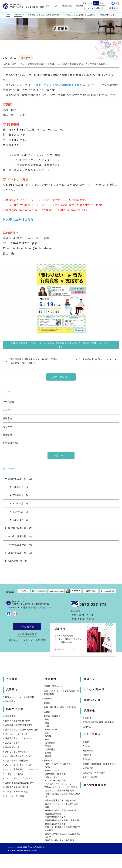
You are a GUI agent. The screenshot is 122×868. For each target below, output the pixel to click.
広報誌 (47, 712)
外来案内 (12, 679)
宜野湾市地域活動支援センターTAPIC (23, 783)
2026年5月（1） (20, 487)
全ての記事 (9, 402)
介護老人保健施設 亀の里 (17, 787)
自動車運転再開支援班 (55, 774)
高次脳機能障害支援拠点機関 (19, 725)
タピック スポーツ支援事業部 (59, 764)
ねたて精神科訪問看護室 (17, 761)
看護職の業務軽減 (53, 814)
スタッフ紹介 (92, 734)
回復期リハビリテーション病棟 (20, 697)
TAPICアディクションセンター (59, 784)
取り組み (48, 761)
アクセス (89, 8)
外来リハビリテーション (17, 734)
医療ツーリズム (52, 777)
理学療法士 (88, 751)
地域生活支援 (67, 6)
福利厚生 (87, 727)
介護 (47, 726)
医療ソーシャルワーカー (94, 773)
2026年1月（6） (20, 520)
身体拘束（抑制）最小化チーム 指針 (62, 810)
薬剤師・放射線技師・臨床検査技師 (99, 764)
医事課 (48, 753)
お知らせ (7, 410)
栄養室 (48, 746)
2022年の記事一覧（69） (19, 553)
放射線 (48, 736)
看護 (47, 723)
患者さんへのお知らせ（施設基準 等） (27, 642)
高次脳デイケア (12, 743)
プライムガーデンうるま (17, 792)
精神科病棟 (10, 701)
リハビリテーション (54, 730)
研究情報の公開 (11, 443)
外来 (48, 6)
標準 (96, 3)
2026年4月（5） (20, 495)
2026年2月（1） (20, 512)
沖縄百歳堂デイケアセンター (19, 738)
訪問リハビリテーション (17, 752)
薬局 (47, 733)
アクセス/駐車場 (94, 690)
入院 (56, 6)
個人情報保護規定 (27, 634)
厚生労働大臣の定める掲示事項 (59, 840)
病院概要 (48, 698)
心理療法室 (50, 743)
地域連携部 (10, 716)
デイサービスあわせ (15, 774)
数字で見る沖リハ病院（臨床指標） (60, 707)
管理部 (48, 756)
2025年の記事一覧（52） (19, 528)
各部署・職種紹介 (52, 716)
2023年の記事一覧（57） (19, 545)
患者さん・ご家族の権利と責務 (59, 790)
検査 (47, 739)
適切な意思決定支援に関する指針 (60, 800)
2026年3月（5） (20, 503)
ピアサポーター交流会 (55, 781)
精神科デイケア (12, 747)
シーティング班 (52, 771)
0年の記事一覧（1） (17, 561)
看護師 (86, 742)
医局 (47, 720)
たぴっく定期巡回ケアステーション (22, 769)
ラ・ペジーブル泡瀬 (15, 796)
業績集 (47, 703)
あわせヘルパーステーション (19, 765)
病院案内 (80, 6)
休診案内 (7, 418)
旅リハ (48, 767)
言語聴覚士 (88, 759)
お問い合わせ (101, 8)
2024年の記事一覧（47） (19, 536)
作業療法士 (88, 755)
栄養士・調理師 (90, 777)
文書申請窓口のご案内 (55, 817)
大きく (102, 3)
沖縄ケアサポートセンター (18, 721)
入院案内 (12, 690)
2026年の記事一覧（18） (19, 479)
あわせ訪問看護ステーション (19, 756)
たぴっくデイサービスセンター (20, 778)
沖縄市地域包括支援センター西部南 (22, 730)
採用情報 (114, 8)
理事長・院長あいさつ (54, 686)
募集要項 (87, 718)
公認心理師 (88, 768)
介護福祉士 (88, 746)
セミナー (7, 427)
